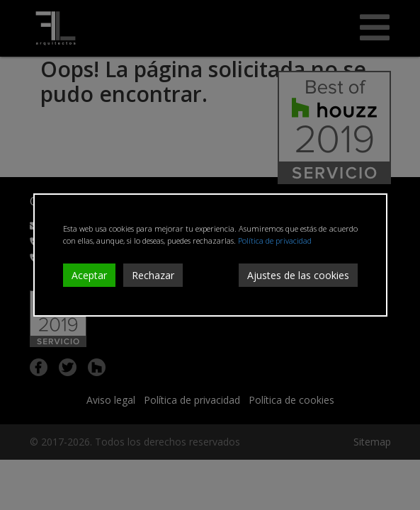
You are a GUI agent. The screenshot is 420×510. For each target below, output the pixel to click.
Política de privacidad (275, 240)
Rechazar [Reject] (153, 275)
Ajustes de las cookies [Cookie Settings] (298, 275)
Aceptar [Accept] (89, 275)
